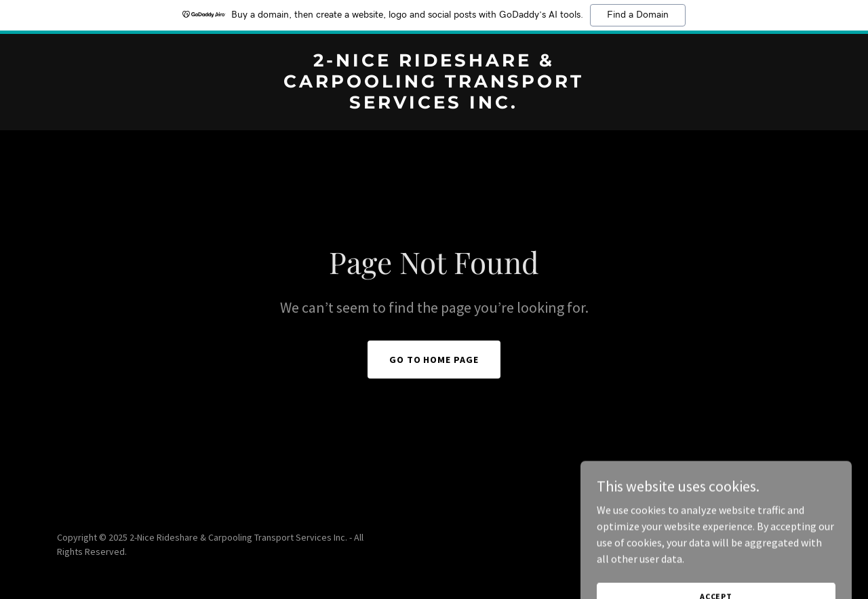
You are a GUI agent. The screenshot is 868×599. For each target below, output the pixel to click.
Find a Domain (638, 15)
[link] (434, 104)
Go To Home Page (434, 360)
